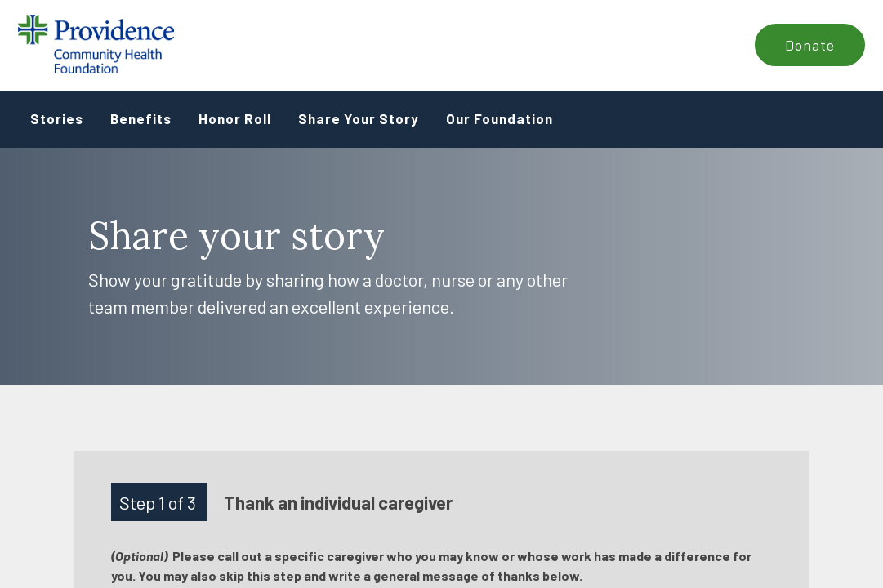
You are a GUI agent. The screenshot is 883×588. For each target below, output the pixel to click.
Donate (810, 45)
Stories (57, 118)
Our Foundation (499, 118)
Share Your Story (359, 118)
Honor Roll (235, 118)
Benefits (141, 118)
